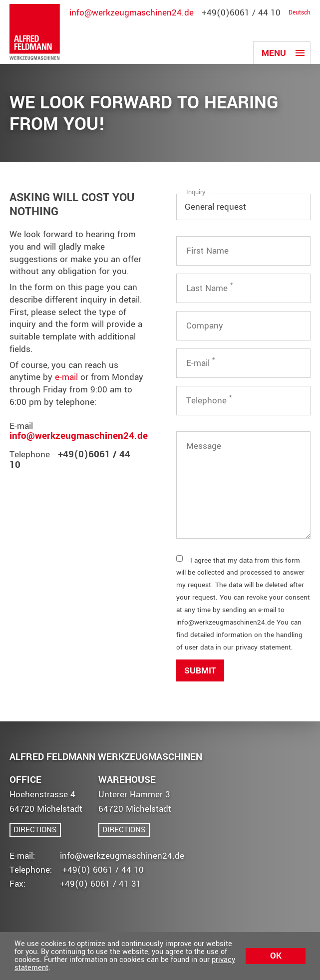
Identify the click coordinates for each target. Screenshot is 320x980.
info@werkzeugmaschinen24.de (132, 13)
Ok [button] (276, 956)
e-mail (66, 377)
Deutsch (300, 13)
